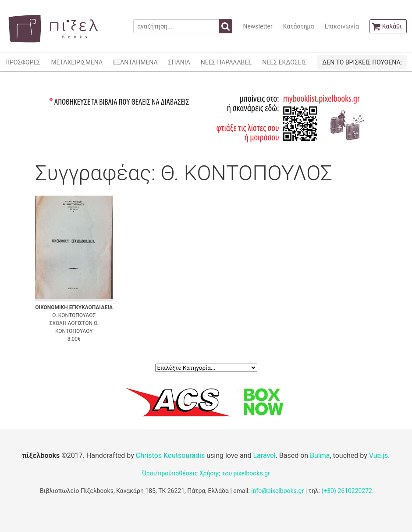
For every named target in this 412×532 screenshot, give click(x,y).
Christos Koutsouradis (170, 455)
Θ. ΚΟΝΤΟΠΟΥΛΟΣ (74, 315)
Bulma (320, 455)
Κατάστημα (299, 26)
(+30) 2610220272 (347, 491)
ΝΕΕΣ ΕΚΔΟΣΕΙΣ (284, 62)
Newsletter (257, 26)
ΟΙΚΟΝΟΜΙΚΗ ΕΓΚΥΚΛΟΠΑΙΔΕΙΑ (74, 307)
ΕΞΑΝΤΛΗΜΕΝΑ (135, 62)
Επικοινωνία (341, 26)
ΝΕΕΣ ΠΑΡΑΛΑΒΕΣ (226, 62)
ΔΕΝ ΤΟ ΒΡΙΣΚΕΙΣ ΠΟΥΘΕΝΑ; (362, 62)
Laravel (264, 455)
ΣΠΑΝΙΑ (179, 62)
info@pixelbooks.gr (277, 491)
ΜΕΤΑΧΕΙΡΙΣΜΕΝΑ (77, 62)
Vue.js (379, 455)
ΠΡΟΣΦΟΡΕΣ (23, 62)
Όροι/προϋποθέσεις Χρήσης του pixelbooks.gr (206, 473)
